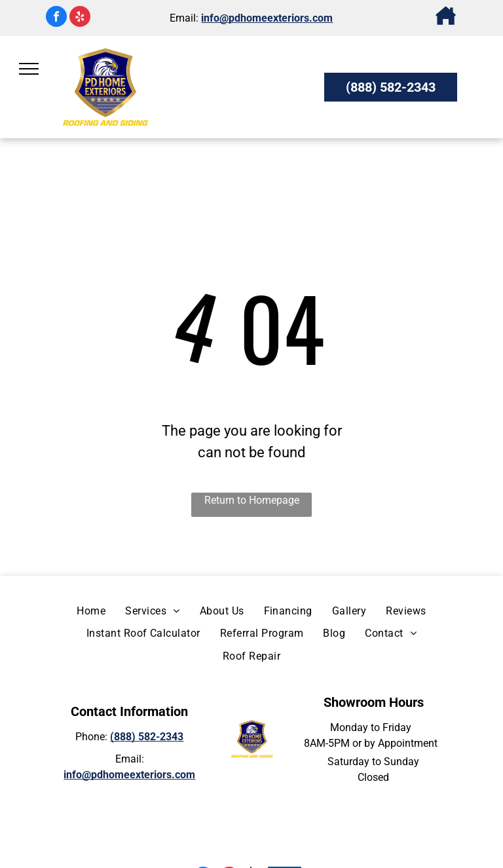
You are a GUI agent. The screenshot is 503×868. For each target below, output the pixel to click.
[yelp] (80, 18)
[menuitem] (91, 611)
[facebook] (56, 18)
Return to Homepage (252, 500)
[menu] (29, 69)
